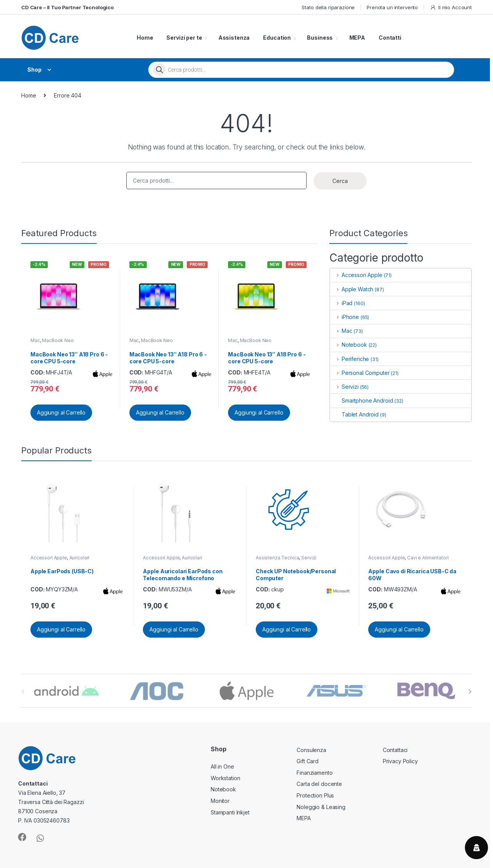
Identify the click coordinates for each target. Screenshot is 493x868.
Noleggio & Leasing (321, 807)
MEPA (357, 38)
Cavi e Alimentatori (428, 558)
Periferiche (350, 359)
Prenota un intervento (392, 7)
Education (277, 38)
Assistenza (234, 38)
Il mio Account (451, 8)
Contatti (390, 38)
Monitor (220, 801)
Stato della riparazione (328, 7)
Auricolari (80, 558)
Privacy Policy (400, 761)
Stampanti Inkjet (230, 812)
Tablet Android (354, 414)
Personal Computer (360, 373)
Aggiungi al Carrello (61, 412)
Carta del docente (319, 784)
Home (145, 38)
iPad (341, 303)
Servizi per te (184, 38)
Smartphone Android (361, 400)
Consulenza (311, 750)
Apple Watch (352, 289)
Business (320, 38)
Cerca (340, 181)
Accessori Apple (356, 275)
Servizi (344, 387)
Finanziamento (314, 773)
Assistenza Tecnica (277, 558)
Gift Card (308, 761)
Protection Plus (315, 795)
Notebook (349, 345)
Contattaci (395, 750)
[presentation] (470, 692)
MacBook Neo (58, 340)
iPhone (345, 317)
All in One (222, 766)
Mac (35, 340)
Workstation (225, 778)
